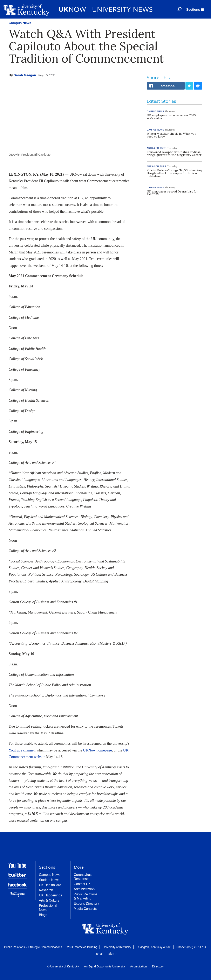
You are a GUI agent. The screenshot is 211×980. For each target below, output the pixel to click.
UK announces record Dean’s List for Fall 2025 (172, 193)
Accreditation (139, 966)
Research (46, 890)
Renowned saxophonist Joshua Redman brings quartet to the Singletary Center (174, 153)
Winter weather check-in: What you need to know (171, 135)
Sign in (113, 954)
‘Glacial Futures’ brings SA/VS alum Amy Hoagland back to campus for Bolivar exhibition (174, 173)
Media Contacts (85, 909)
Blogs (43, 915)
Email (99, 954)
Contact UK (82, 884)
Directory (158, 966)
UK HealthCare (50, 885)
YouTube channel (22, 750)
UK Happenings (50, 895)
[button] (195, 9)
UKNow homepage (97, 750)
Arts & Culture (49, 900)
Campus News (20, 23)
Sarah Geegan (25, 75)
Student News (49, 880)
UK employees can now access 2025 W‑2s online (171, 117)
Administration (84, 889)
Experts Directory (86, 904)
